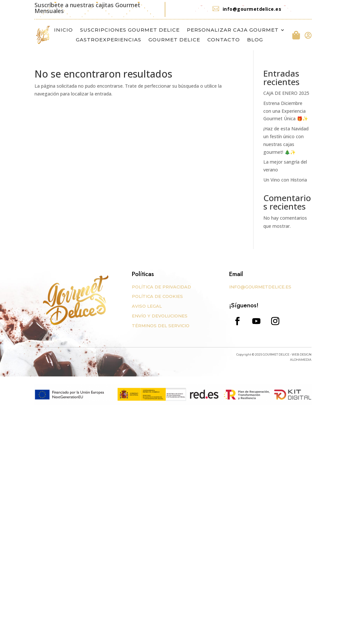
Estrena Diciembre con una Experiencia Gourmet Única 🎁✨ (286, 111)
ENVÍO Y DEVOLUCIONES (160, 316)
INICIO (63, 30)
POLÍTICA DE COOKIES (157, 296)
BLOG (255, 40)
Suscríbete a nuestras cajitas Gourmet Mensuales (87, 8)
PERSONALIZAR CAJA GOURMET (233, 30)
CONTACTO (224, 40)
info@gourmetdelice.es (252, 9)
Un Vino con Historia (285, 180)
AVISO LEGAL (147, 306)
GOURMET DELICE (174, 40)
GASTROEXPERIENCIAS (109, 40)
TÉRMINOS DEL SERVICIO (161, 326)
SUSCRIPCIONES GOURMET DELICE (130, 30)
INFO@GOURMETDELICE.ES (260, 287)
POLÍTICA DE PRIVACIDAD (161, 287)
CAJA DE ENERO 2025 (286, 93)
